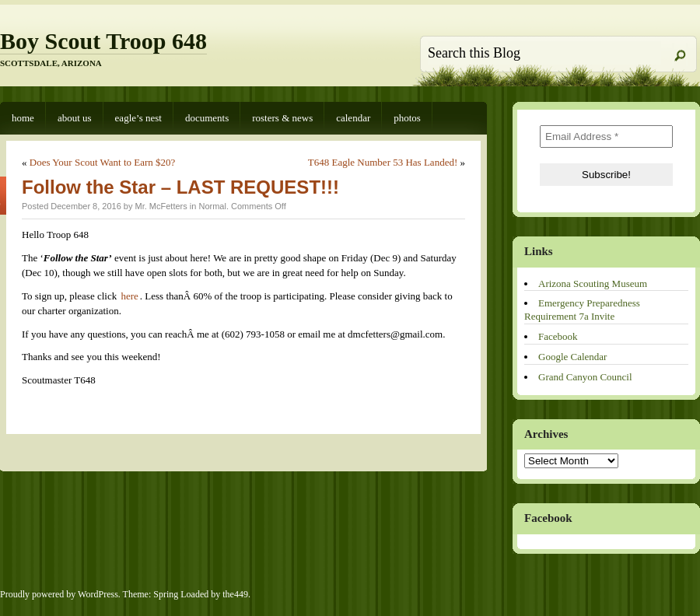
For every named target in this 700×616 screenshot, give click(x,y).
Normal (212, 206)
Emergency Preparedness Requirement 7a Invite (582, 310)
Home (23, 118)
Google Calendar (572, 357)
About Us (75, 118)
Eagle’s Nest (138, 118)
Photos (407, 118)
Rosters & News (282, 118)
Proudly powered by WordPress (59, 594)
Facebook (558, 336)
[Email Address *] (606, 136)
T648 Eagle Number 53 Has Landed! (383, 162)
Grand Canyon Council (585, 377)
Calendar (353, 118)
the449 (235, 594)
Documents (207, 118)
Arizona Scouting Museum (593, 283)
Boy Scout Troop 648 (103, 41)
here (129, 296)
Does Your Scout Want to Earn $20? (103, 162)
